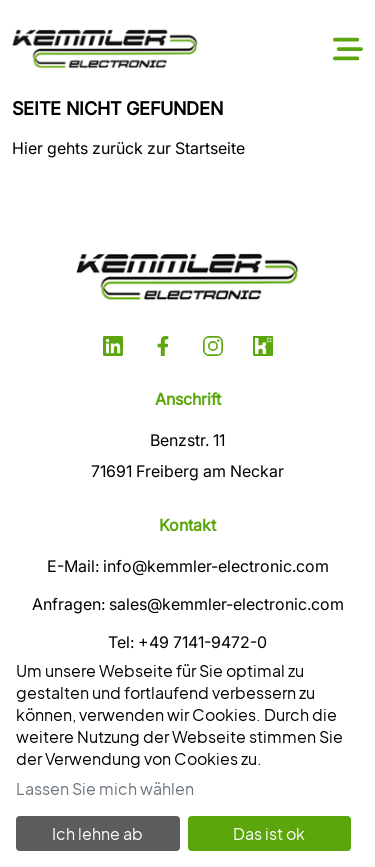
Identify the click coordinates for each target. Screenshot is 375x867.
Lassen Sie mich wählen (105, 788)
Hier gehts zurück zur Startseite (128, 148)
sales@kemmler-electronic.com (226, 604)
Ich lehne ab (97, 833)
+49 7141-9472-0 (202, 642)
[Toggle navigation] (348, 49)
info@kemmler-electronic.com (216, 566)
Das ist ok (269, 833)
